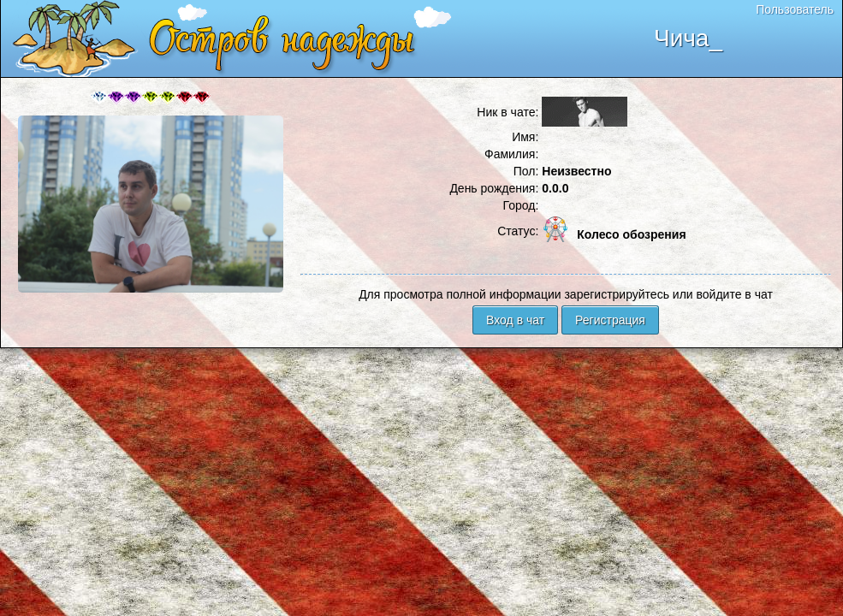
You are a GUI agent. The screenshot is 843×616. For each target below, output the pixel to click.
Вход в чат (515, 320)
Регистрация (610, 320)
